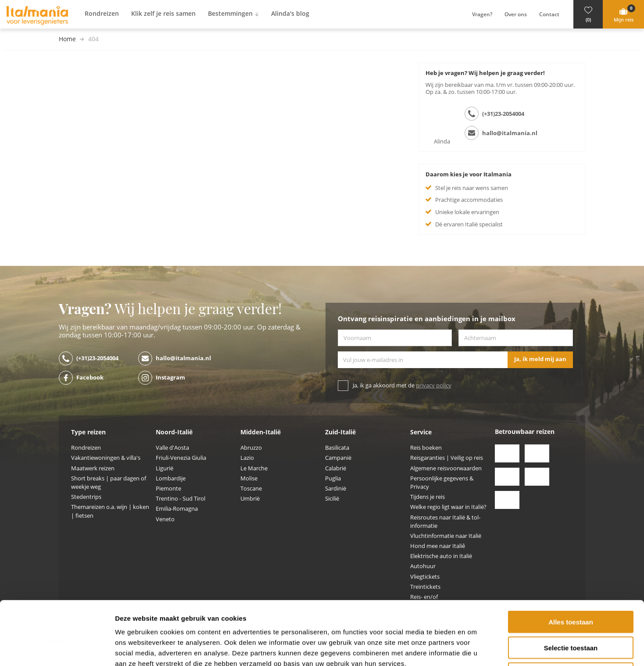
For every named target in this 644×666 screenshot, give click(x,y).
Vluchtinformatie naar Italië (446, 536)
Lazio (247, 458)
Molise (249, 478)
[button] (588, 14)
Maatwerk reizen (93, 468)
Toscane (251, 489)
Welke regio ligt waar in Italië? (448, 507)
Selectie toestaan (571, 584)
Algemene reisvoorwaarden (446, 468)
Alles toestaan (571, 558)
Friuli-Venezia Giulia (181, 458)
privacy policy (434, 385)
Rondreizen (86, 448)
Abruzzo (251, 448)
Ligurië (165, 468)
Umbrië (250, 499)
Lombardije (171, 478)
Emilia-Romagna (177, 509)
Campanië (338, 458)
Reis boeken (426, 448)
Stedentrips (86, 497)
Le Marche (254, 468)
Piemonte (168, 489)
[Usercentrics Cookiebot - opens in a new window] (57, 649)
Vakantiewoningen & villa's (106, 458)
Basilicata (337, 448)
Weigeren (571, 610)
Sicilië (332, 499)
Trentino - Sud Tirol (181, 499)
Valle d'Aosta (172, 448)
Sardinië (336, 489)
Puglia (333, 478)
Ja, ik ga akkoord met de (402, 385)
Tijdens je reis (428, 497)
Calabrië (336, 468)
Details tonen (474, 649)
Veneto (165, 519)
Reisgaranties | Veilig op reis (447, 458)
